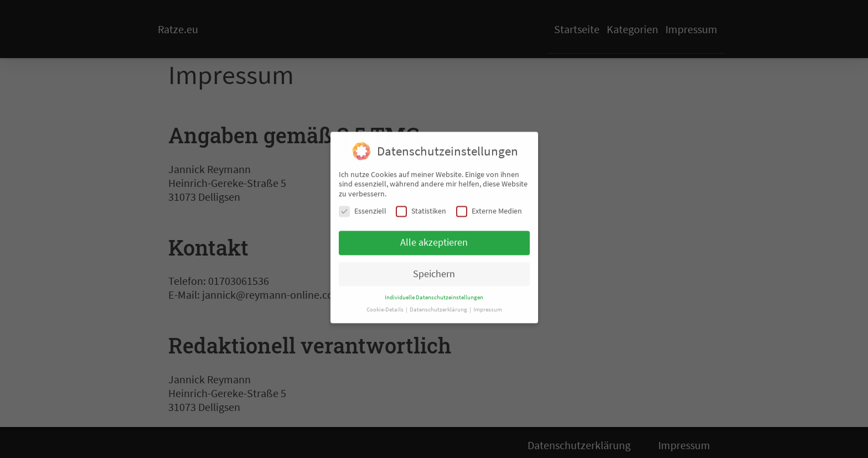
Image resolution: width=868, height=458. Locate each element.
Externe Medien (489, 207)
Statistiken (421, 207)
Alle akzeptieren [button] (434, 238)
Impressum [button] (488, 306)
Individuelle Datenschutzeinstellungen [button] (434, 293)
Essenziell (363, 207)
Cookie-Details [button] (386, 306)
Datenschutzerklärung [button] (439, 306)
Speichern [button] (434, 270)
